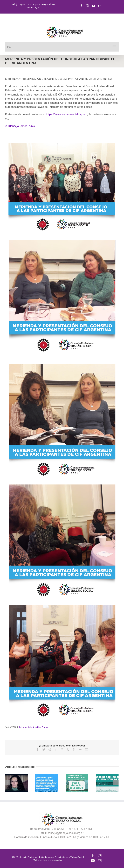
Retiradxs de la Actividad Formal (34, 727)
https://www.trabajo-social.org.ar (66, 114)
